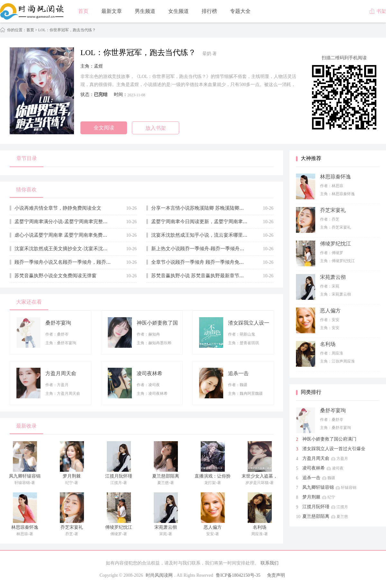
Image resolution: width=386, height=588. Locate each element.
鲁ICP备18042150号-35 (238, 575)
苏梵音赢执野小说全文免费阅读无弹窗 (55, 276)
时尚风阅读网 (159, 575)
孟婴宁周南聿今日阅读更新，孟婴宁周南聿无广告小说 (209, 222)
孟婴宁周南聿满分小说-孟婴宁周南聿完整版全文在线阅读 (76, 222)
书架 (378, 11)
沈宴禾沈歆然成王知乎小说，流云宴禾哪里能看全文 (207, 235)
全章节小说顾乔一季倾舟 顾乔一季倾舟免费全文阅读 (207, 262)
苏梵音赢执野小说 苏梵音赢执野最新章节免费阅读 (205, 276)
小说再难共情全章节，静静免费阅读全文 (58, 208)
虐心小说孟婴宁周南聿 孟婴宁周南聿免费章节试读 (68, 235)
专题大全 (240, 11)
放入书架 (156, 128)
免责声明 (276, 575)
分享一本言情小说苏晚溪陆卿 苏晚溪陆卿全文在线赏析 (210, 208)
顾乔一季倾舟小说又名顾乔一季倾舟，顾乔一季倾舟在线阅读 (80, 262)
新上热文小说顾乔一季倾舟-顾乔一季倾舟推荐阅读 (205, 249)
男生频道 (145, 11)
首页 (83, 11)
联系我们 (270, 563)
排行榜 (209, 11)
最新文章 (112, 11)
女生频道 (179, 11)
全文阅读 (104, 128)
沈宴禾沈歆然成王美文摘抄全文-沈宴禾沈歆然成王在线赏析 (78, 249)
